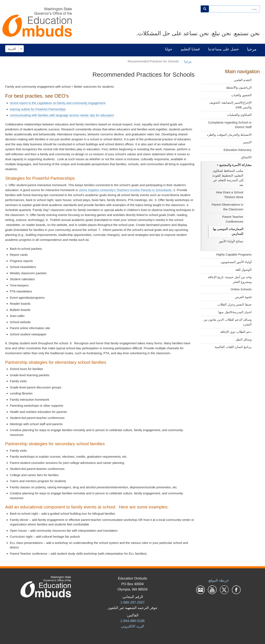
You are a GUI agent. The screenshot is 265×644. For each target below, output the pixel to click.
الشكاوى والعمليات (239, 115)
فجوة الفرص (243, 297)
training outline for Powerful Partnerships (38, 109)
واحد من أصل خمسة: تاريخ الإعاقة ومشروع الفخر (230, 279)
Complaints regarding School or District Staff (230, 125)
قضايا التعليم (190, 49)
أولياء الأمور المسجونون (236, 262)
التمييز (247, 142)
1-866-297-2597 (132, 602)
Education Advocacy (238, 150)
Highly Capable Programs (234, 254)
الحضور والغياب (241, 95)
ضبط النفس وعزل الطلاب (234, 304)
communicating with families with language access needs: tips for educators (62, 115)
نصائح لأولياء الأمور (231, 241)
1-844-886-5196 (132, 621)
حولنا (169, 49)
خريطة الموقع (219, 580)
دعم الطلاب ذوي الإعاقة (236, 332)
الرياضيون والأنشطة (239, 87)
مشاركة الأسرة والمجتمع (234, 165)
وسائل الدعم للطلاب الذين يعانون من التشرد (228, 322)
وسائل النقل (244, 339)
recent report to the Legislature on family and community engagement (58, 103)
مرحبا (252, 49)
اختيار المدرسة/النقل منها (235, 312)
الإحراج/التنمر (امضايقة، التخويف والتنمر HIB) (231, 105)
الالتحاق (246, 157)
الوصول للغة (243, 270)
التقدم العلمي (243, 80)
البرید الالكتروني (133, 626)
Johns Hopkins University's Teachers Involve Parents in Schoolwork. (126, 190)
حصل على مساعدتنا (223, 49)
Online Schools (241, 289)
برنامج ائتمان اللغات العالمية (233, 347)
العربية (12, 49)
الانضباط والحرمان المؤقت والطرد (229, 135)
